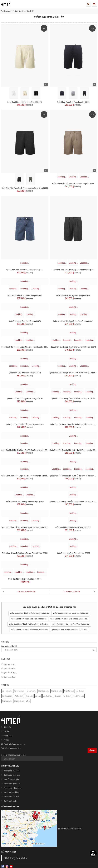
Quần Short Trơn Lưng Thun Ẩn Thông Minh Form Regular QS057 (73, 502)
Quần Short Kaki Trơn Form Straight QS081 (25, 373)
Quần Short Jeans (10, 673)
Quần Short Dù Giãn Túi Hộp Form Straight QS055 (25, 502)
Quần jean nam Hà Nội (22, 701)
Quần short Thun (10, 677)
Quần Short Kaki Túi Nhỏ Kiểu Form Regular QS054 (25, 424)
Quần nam (29, 696)
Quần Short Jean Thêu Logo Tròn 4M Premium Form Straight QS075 (25, 476)
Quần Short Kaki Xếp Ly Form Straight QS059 (73, 296)
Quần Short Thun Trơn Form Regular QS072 (73, 102)
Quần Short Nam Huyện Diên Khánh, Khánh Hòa (69, 619)
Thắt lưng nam (79, 696)
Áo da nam (80, 691)
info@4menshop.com (17, 744)
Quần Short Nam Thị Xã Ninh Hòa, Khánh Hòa (29, 619)
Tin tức (6, 740)
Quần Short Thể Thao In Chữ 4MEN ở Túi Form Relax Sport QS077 (73, 476)
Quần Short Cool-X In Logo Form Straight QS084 (25, 399)
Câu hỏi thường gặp (11, 779)
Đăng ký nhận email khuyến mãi (32, 758)
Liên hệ (6, 731)
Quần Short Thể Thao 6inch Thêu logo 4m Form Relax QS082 (25, 188)
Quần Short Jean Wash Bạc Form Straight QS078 (25, 270)
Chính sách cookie (11, 801)
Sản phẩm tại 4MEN (49, 649)
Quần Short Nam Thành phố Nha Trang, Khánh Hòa (30, 613)
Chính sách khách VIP (12, 784)
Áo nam (38, 696)
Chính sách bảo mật (11, 797)
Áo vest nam (31, 691)
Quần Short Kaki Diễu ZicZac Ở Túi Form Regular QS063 (73, 184)
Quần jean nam (56, 691)
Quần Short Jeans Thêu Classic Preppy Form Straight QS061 (25, 553)
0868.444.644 (15, 748)
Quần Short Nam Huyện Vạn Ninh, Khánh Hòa (71, 613)
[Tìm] (94, 650)
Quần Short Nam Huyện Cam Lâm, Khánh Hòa (69, 630)
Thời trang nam (6, 11)
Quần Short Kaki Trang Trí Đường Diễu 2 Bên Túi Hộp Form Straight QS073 (73, 373)
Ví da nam (67, 696)
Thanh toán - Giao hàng (12, 788)
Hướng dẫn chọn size (12, 775)
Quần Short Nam (10, 664)
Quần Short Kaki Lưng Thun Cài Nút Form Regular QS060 (73, 399)
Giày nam (58, 696)
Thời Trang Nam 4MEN (16, 858)
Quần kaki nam (43, 691)
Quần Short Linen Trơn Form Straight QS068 (73, 553)
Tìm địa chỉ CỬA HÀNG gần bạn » (70, 829)
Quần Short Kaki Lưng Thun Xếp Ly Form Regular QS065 (73, 270)
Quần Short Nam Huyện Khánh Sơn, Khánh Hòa (29, 630)
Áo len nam (19, 696)
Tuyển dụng (8, 736)
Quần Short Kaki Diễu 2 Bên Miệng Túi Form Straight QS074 (73, 347)
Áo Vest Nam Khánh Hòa (72, 592)
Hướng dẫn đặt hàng (12, 771)
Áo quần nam (7, 691)
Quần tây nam (69, 691)
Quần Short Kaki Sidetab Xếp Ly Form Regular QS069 (73, 321)
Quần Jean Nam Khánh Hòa (26, 592)
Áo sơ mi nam (19, 691)
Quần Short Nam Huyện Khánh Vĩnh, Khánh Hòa (71, 624)
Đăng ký (92, 750)
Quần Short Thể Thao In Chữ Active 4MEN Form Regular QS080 (73, 450)
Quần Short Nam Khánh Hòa (25, 11)
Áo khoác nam (7, 696)
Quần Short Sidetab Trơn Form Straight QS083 (25, 296)
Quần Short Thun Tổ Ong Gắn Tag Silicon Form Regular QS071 (25, 527)
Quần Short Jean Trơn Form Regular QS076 (25, 321)
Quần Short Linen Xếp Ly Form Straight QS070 (25, 102)
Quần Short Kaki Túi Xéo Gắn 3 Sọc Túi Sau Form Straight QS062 (25, 450)
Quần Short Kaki (9, 669)
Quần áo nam (7, 701)
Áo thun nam (48, 696)
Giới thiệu (7, 727)
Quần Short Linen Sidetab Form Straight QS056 (73, 527)
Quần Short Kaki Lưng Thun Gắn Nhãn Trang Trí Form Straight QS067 (73, 424)
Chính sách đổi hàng (11, 792)
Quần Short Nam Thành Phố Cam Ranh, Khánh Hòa (29, 624)
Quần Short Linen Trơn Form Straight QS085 (25, 579)
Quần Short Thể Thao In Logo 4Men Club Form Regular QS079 (25, 347)
